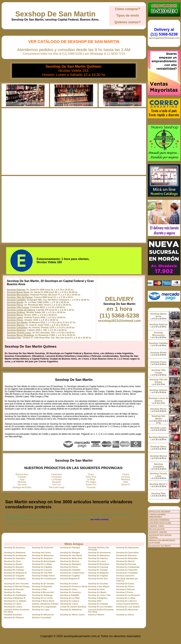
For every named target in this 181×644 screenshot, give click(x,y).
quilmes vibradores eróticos (45, 604)
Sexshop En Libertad (98, 604)
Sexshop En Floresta (14, 589)
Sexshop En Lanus (69, 604)
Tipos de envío (128, 16)
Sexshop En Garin (69, 589)
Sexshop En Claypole (14, 576)
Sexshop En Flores (125, 586)
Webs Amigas (74, 544)
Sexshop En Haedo (97, 592)
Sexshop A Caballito (70, 595)
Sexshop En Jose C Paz (99, 595)
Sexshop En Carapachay (128, 567)
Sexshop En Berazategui (44, 561)
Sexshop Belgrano (16, 330)
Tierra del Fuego (56, 487)
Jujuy (22, 479)
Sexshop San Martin (17, 323)
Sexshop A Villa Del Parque (17, 586)
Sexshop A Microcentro (43, 592)
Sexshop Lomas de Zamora (21, 310)
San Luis (57, 485)
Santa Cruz (91, 485)
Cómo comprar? (127, 9)
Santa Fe (126, 485)
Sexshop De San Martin (55, 14)
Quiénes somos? (127, 22)
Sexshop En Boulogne (71, 564)
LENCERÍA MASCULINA (160, 523)
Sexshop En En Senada (43, 584)
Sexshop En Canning (98, 567)
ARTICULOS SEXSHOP (159, 512)
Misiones (22, 482)
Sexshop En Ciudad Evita (72, 573)
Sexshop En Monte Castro (72, 615)
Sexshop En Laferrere (127, 601)
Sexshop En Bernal (125, 561)
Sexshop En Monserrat (127, 610)
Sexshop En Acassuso (15, 547)
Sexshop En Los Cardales (100, 607)
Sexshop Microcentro (18, 295)
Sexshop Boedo (15, 302)
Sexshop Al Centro (69, 584)
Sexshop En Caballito (42, 567)
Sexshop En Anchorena (99, 553)
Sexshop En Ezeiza (125, 584)
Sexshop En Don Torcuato (16, 584)
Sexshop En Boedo (13, 564)
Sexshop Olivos (15, 320)
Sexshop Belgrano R (70, 579)
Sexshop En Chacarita (127, 570)
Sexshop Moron (15, 315)
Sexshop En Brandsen (99, 564)
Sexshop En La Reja (126, 598)
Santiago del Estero (22, 487)
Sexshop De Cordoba (14, 570)
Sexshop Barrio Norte (18, 292)
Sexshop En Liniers (13, 607)
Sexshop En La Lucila (42, 598)
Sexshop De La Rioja (42, 564)
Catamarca (57, 474)
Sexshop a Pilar (40, 589)
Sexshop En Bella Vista (71, 558)
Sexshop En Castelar (98, 570)
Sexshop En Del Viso (98, 579)
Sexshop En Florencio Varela (74, 586)
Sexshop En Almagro (70, 553)
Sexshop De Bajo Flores (43, 576)
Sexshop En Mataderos (71, 610)
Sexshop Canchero (125, 576)
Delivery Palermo (96, 615)
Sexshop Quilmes (16, 312)
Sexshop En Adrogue (70, 547)
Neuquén (57, 482)
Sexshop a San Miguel (99, 586)
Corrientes (57, 477)
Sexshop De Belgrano (99, 573)
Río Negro (91, 482)
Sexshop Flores (15, 305)
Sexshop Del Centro (42, 553)
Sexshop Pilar (14, 338)
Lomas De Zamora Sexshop (73, 607)
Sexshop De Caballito (70, 570)
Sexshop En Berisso (70, 561)
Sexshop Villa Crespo (18, 307)
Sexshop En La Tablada (15, 601)
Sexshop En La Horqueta (128, 595)
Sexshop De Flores (69, 567)
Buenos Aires (22, 474)
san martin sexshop (99, 519)
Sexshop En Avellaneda (15, 555)
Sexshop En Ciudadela (127, 573)
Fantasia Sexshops (13, 615)
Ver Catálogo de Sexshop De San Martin (74, 42)
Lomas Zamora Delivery (127, 604)
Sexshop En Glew (12, 592)
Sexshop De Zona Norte (127, 553)
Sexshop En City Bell (42, 573)
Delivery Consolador (42, 617)
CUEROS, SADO (156, 526)
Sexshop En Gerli (96, 589)
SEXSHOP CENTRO (158, 532)
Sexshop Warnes (16, 325)
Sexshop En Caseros (42, 570)
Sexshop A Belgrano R (15, 598)
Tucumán (91, 487)
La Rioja (91, 479)
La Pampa (57, 479)
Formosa (126, 477)
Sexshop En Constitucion (44, 579)
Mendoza (126, 479)
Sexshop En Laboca (70, 601)
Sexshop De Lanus (97, 561)
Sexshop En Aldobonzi (15, 553)
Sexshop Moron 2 (158, 484)
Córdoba (22, 477)
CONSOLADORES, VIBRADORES (157, 516)
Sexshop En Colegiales (15, 579)
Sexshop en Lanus (13, 604)
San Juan (22, 485)
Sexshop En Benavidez (127, 558)
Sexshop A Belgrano (98, 598)
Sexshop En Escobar (98, 584)
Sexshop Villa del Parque (20, 297)
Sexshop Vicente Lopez (19, 333)
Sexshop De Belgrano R (15, 573)
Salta (126, 482)
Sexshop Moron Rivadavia (20, 335)
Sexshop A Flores (125, 592)
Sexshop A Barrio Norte (43, 601)
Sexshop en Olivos (125, 615)
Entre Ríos (91, 477)
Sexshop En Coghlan (70, 576)
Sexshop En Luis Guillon (128, 607)
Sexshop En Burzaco (14, 567)
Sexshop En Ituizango (42, 595)
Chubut (126, 474)
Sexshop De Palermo (98, 558)
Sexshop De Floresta (126, 564)
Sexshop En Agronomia (127, 547)
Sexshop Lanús (15, 317)
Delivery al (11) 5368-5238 (164, 32)
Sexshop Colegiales (17, 328)
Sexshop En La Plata (70, 598)
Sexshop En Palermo (14, 617)
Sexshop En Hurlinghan (15, 595)
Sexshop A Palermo (126, 589)
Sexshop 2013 (95, 601)
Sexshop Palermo (16, 290)
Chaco (91, 474)
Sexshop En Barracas (126, 555)
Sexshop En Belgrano (42, 558)
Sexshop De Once (12, 561)
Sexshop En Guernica (70, 592)
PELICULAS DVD (157, 529)
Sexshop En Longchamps (44, 607)
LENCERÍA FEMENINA (159, 520)
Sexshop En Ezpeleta (42, 586)
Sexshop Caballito (16, 300)
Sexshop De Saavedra (14, 558)
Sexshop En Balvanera (43, 555)
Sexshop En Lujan (41, 610)
